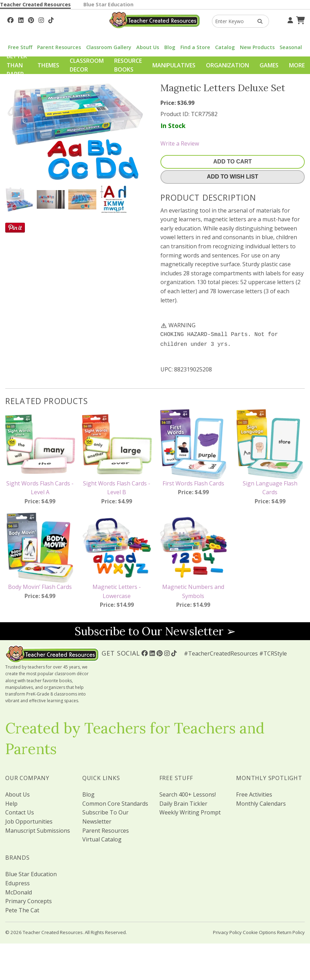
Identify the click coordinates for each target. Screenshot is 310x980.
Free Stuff (20, 47)
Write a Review (180, 143)
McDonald (19, 891)
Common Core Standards (115, 802)
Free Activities (254, 793)
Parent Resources (59, 47)
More (297, 65)
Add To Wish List (233, 177)
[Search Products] (258, 21)
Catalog (225, 47)
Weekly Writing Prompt (190, 811)
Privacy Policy (227, 931)
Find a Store (195, 47)
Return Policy (291, 931)
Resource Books (128, 65)
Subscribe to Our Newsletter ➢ (155, 630)
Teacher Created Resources (35, 4)
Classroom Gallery (109, 47)
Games (269, 65)
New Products (257, 47)
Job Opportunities (29, 820)
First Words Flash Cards (193, 482)
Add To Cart (233, 162)
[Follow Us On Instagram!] (41, 19)
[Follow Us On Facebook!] (11, 19)
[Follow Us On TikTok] (51, 19)
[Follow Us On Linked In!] (21, 19)
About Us (148, 47)
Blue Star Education (108, 4)
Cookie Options (259, 931)
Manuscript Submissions (38, 829)
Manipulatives (174, 65)
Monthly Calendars (261, 802)
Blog (170, 47)
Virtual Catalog (102, 838)
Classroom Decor (87, 65)
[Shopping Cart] (299, 19)
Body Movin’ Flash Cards (40, 585)
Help (11, 802)
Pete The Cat (22, 909)
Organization (228, 65)
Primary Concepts (29, 900)
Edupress (18, 882)
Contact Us (20, 811)
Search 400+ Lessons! (188, 793)
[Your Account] (289, 19)
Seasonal (291, 47)
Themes (48, 65)
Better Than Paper (17, 65)
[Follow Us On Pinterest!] (31, 19)
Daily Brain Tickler (183, 802)
